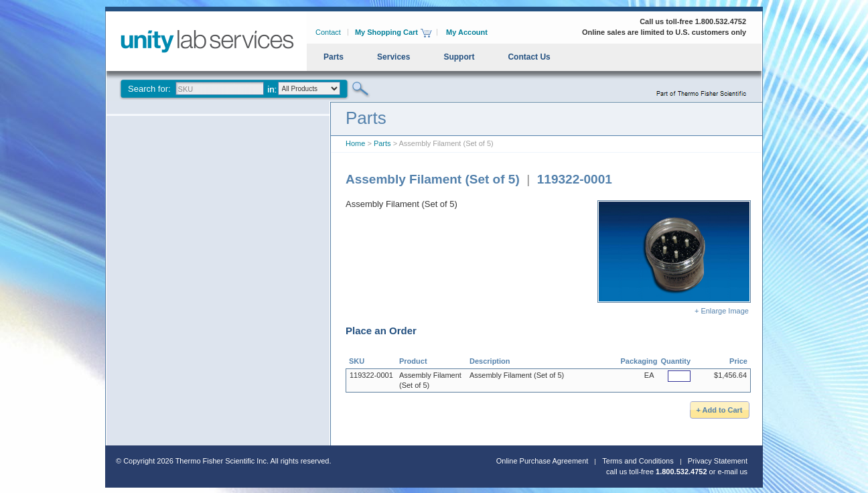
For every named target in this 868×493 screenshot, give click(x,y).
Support (459, 57)
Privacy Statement (718, 461)
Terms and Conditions (638, 461)
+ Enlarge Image (674, 258)
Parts (334, 57)
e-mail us (732, 472)
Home (355, 143)
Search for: (149, 89)
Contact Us (529, 57)
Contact (328, 32)
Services (393, 57)
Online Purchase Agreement (542, 461)
